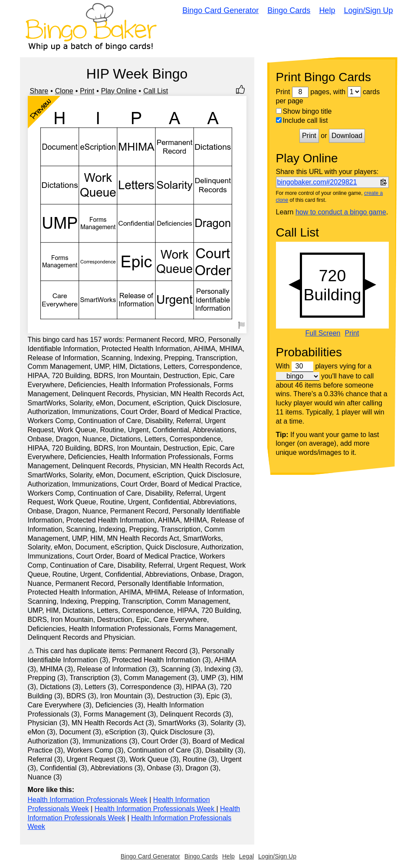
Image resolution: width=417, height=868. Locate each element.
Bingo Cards (289, 10)
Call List (156, 91)
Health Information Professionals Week (88, 800)
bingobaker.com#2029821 (317, 182)
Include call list (302, 120)
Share (39, 91)
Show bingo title (304, 111)
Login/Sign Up (368, 10)
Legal (246, 856)
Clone (64, 91)
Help (327, 10)
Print (87, 91)
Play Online (119, 91)
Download (347, 136)
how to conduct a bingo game (341, 212)
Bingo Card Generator (220, 10)
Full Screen (323, 333)
